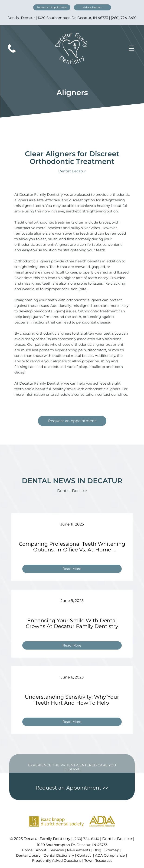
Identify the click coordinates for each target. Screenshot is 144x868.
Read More (74, 569)
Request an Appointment (52, 7)
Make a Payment (92, 7)
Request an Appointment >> (72, 788)
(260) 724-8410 (124, 18)
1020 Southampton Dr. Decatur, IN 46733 (73, 18)
